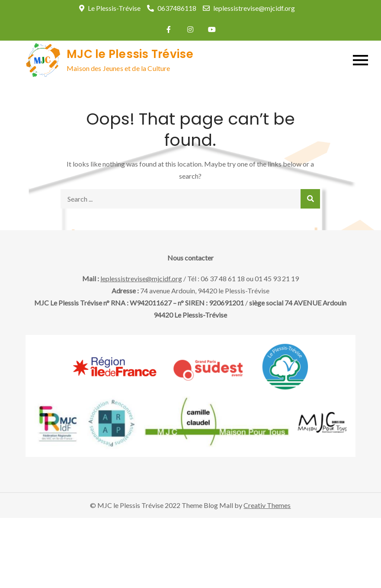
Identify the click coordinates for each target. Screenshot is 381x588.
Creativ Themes (267, 505)
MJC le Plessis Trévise (130, 54)
